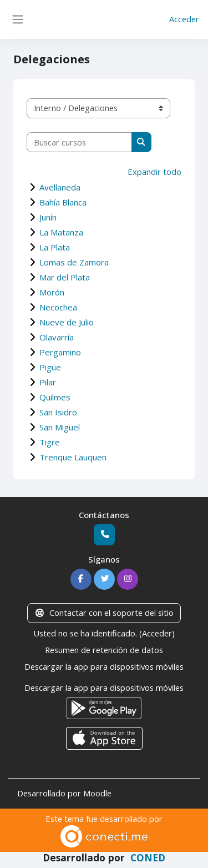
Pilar (48, 382)
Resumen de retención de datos (104, 650)
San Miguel (60, 427)
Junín (48, 217)
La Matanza (61, 232)
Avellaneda (60, 187)
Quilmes (55, 397)
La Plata (55, 247)
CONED (148, 857)
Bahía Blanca (63, 202)
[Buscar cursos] (79, 142)
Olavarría (57, 337)
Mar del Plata (65, 277)
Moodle (97, 793)
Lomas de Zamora (74, 262)
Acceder (184, 19)
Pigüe (50, 367)
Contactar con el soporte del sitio (104, 613)
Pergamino (60, 352)
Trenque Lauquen (73, 457)
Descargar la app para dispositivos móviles (104, 666)
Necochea (58, 307)
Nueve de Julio (67, 322)
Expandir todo (154, 172)
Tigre (50, 442)
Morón (52, 292)
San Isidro (58, 412)
